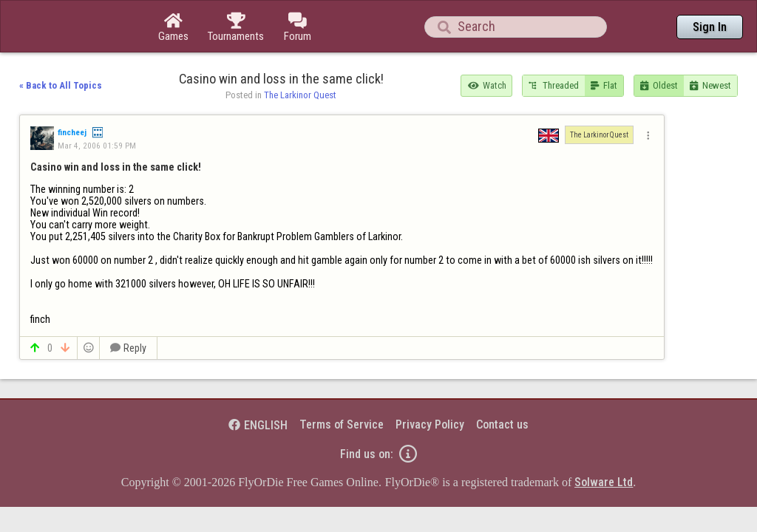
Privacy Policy (430, 384)
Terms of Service (342, 384)
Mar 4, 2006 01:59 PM (97, 105)
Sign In (710, 27)
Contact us (502, 384)
